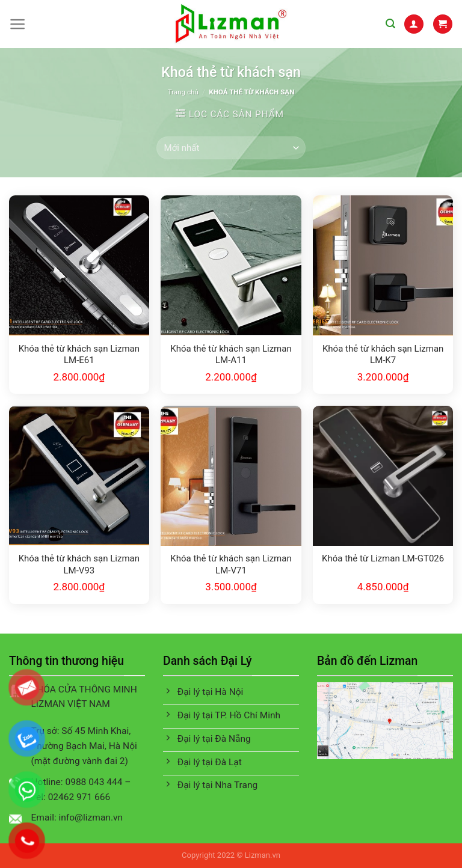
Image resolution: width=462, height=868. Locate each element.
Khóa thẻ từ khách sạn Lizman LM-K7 (383, 355)
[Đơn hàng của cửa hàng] (231, 148)
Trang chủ (183, 92)
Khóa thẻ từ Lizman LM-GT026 (383, 558)
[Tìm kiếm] (390, 24)
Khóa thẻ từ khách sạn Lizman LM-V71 (231, 564)
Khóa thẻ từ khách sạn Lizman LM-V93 (79, 564)
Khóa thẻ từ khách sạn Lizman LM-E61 (79, 355)
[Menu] (18, 24)
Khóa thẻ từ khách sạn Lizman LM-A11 (231, 355)
